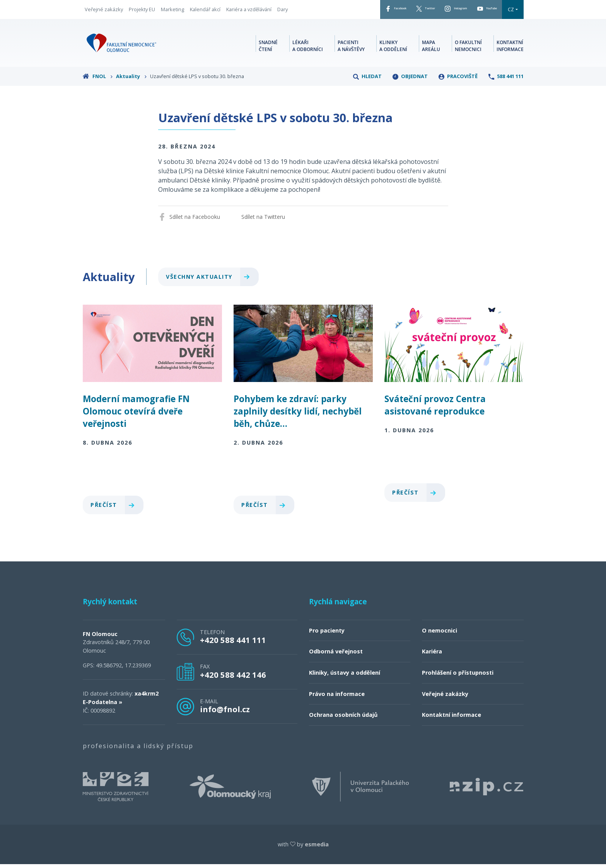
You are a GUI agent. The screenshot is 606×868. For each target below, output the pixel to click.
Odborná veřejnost (336, 655)
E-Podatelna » (102, 706)
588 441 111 (506, 80)
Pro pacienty (327, 634)
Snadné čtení (268, 49)
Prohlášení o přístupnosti (458, 676)
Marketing (172, 11)
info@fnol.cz (225, 713)
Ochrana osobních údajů (343, 719)
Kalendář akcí (205, 11)
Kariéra (432, 655)
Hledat (367, 80)
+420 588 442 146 (233, 679)
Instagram (437, 11)
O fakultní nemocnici (468, 49)
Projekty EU (142, 11)
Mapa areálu (431, 49)
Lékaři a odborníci (308, 49)
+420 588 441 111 (233, 644)
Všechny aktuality (211, 281)
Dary (283, 11)
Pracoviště (458, 80)
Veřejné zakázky (104, 11)
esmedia (317, 848)
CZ (511, 11)
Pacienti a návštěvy (351, 49)
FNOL (98, 80)
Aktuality (131, 80)
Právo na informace (337, 698)
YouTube (481, 11)
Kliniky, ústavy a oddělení (345, 676)
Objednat (410, 80)
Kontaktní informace (510, 49)
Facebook (353, 11)
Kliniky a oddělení (393, 49)
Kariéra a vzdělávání (249, 11)
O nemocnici (440, 634)
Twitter (395, 11)
